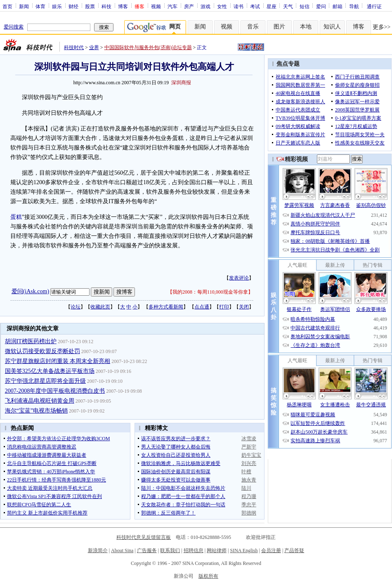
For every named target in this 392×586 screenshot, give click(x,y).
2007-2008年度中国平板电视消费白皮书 (55, 391)
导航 (354, 6)
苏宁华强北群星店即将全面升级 (45, 381)
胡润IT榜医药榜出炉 (31, 341)
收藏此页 (100, 307)
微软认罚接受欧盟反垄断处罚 (43, 351)
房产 (189, 6)
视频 (156, 6)
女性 (222, 6)
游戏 (205, 6)
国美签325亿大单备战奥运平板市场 (50, 371)
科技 (106, 6)
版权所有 (208, 576)
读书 (239, 6)
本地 (306, 27)
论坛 (76, 307)
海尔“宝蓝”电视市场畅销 (36, 411)
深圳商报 (181, 83)
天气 (288, 6)
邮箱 (338, 6)
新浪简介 (98, 550)
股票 (90, 6)
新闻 (24, 6)
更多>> (382, 27)
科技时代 (74, 47)
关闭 (244, 307)
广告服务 (147, 550)
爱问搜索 (14, 27)
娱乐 (57, 6)
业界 (94, 47)
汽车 (172, 6)
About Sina (122, 550)
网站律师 (217, 550)
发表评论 (239, 278)
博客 (123, 6)
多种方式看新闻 (166, 307)
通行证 (374, 6)
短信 (305, 6)
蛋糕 (16, 217)
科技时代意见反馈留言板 (144, 537)
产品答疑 (294, 550)
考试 (255, 6)
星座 (272, 6)
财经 (73, 6)
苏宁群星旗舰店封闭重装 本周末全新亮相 (58, 361)
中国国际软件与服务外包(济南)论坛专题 (148, 47)
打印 (224, 307)
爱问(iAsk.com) (30, 291)
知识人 (332, 27)
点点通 (202, 307)
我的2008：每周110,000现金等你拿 (210, 292)
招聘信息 (194, 550)
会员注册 (271, 550)
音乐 (253, 27)
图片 (279, 27)
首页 (7, 6)
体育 (40, 6)
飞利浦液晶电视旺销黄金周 (40, 401)
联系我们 (170, 550)
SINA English (244, 550)
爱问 (321, 6)
